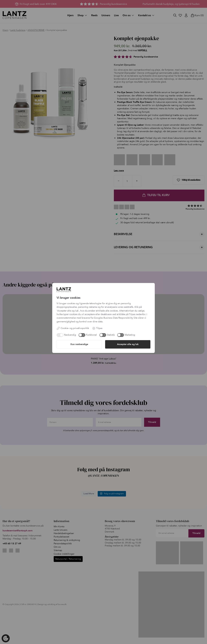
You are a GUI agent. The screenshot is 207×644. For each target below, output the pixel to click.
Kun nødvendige (79, 344)
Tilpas (97, 328)
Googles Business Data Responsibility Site (116, 318)
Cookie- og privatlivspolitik (73, 328)
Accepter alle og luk (128, 344)
